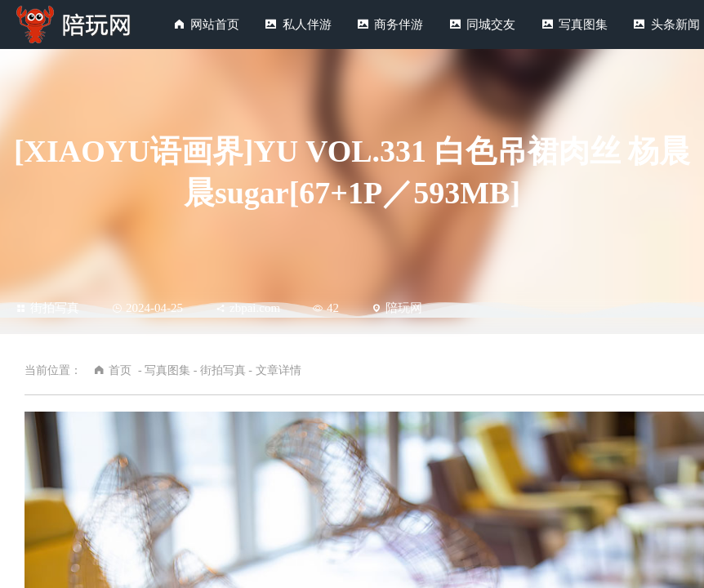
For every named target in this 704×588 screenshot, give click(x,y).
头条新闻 (675, 24)
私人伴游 (307, 24)
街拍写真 (48, 308)
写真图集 (583, 24)
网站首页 (215, 24)
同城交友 (491, 24)
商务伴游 (399, 24)
